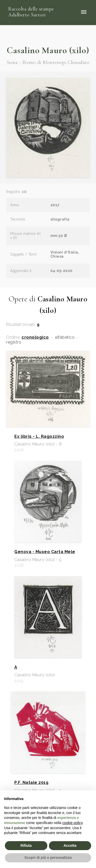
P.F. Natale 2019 (31, 783)
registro (14, 342)
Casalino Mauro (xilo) (48, 50)
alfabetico (65, 337)
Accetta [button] (70, 846)
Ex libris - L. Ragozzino (39, 437)
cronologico (35, 337)
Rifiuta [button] (26, 846)
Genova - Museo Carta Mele (45, 552)
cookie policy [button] (72, 823)
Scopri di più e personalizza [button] (48, 858)
